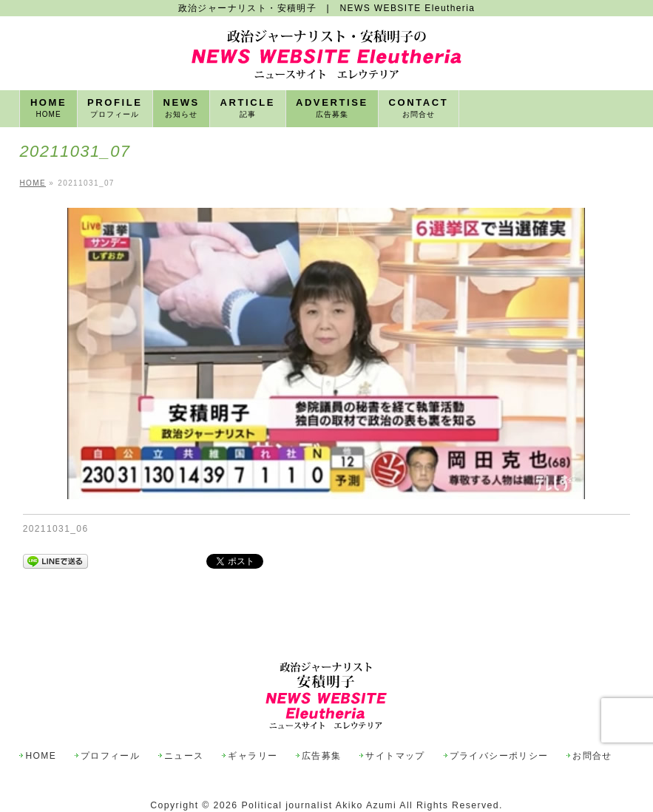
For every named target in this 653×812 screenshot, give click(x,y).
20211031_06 (56, 529)
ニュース (184, 756)
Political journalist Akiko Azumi (319, 805)
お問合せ (592, 756)
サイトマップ (395, 756)
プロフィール (110, 756)
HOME (41, 756)
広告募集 (322, 756)
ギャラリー (253, 756)
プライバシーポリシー (499, 756)
